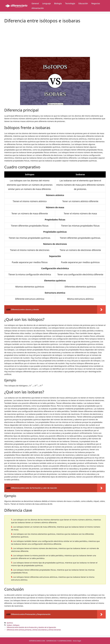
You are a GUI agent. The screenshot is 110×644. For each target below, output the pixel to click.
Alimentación (38, 8)
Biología (58, 3)
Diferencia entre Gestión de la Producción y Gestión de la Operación (31, 627)
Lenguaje (46, 3)
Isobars (9, 625)
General (35, 3)
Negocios (96, 3)
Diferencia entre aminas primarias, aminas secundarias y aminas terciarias (34, 630)
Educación (83, 3)
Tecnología (70, 3)
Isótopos (16, 625)
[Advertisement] (55, 38)
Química (10, 623)
